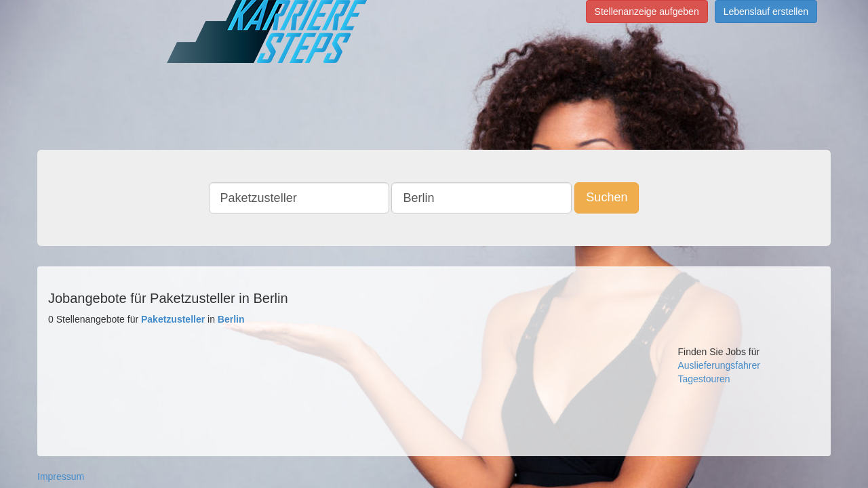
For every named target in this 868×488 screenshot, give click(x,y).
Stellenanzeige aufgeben (647, 12)
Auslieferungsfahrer (719, 365)
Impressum (61, 476)
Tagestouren (704, 379)
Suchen (617, 197)
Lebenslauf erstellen (766, 12)
